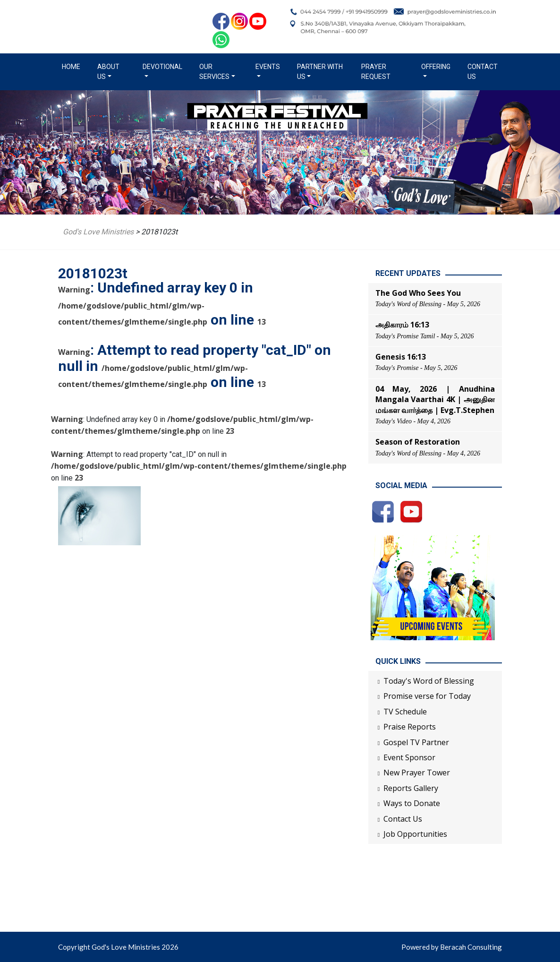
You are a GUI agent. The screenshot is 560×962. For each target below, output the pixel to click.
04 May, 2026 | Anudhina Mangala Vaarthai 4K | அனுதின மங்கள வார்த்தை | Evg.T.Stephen (435, 399)
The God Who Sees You (418, 293)
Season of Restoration (418, 442)
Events (268, 67)
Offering (436, 67)
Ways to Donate (412, 803)
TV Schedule (405, 712)
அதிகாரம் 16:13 (402, 325)
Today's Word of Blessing (429, 681)
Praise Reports (410, 727)
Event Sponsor (409, 757)
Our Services (214, 72)
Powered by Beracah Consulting (452, 947)
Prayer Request (376, 72)
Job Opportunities (415, 834)
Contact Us (483, 72)
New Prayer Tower (417, 773)
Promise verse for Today (427, 696)
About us (108, 72)
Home (73, 66)
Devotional (162, 67)
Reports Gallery (411, 788)
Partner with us (320, 72)
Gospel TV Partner (416, 742)
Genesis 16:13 (401, 357)
